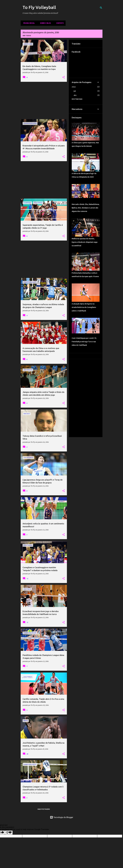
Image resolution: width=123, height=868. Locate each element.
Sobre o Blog (45, 23)
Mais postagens (44, 809)
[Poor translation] (9, 833)
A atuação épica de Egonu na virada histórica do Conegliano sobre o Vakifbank (84, 307)
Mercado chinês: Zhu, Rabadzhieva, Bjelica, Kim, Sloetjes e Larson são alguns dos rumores (86, 208)
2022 (74, 87)
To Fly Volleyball (39, 7)
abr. (75, 95)
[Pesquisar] (101, 8)
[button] (64, 77)
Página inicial (28, 23)
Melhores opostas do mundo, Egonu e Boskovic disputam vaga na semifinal (85, 242)
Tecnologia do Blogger (62, 817)
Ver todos (27, 36)
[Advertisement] (44, 100)
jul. (75, 91)
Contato (59, 23)
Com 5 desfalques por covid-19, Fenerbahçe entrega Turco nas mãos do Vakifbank (84, 342)
